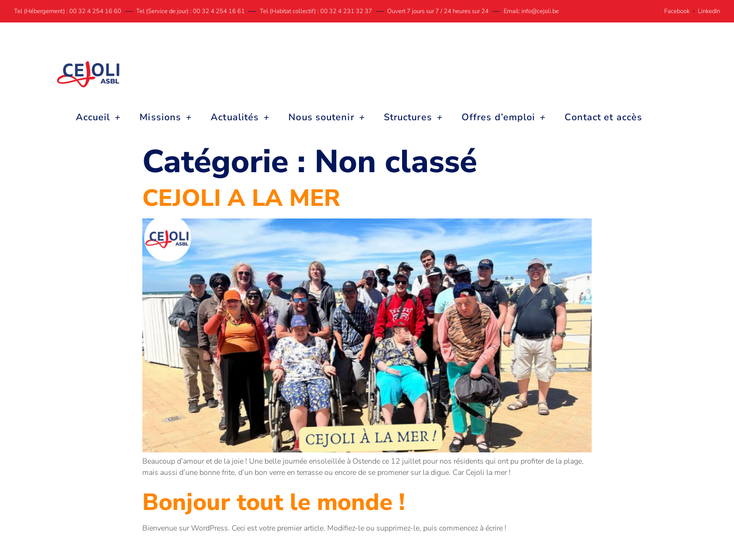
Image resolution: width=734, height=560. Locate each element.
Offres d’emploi (504, 117)
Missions (166, 117)
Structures (413, 117)
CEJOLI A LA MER (241, 198)
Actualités (240, 117)
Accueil (99, 117)
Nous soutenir (327, 117)
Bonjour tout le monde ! (274, 502)
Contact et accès (603, 117)
